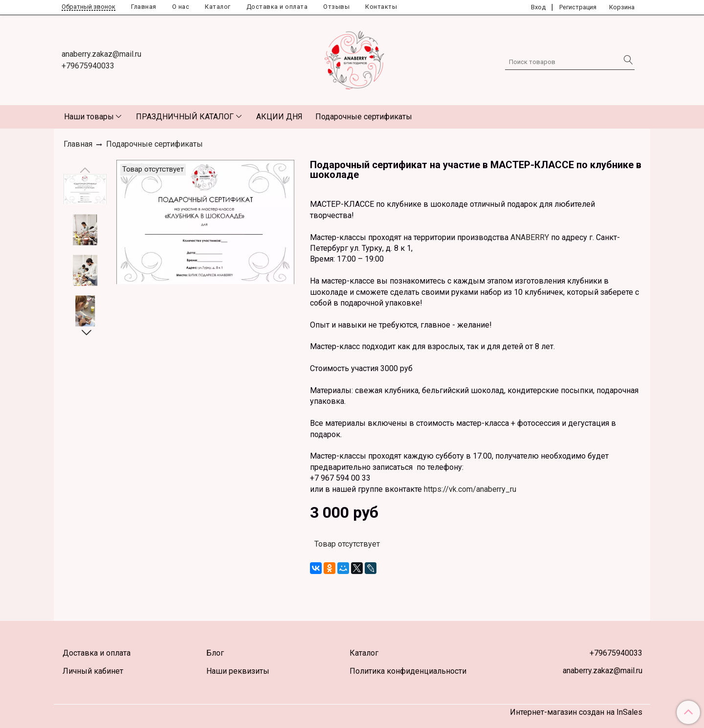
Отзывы (336, 7)
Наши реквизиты (238, 671)
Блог (215, 653)
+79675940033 (88, 66)
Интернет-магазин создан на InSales (576, 712)
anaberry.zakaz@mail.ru (101, 54)
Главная (144, 7)
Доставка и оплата (277, 7)
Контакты (381, 7)
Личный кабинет (93, 671)
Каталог (218, 7)
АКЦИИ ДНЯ (279, 117)
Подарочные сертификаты (364, 117)
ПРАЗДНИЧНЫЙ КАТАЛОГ (185, 117)
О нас (181, 7)
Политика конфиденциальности (408, 671)
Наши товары (89, 117)
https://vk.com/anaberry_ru (470, 489)
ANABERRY (529, 237)
